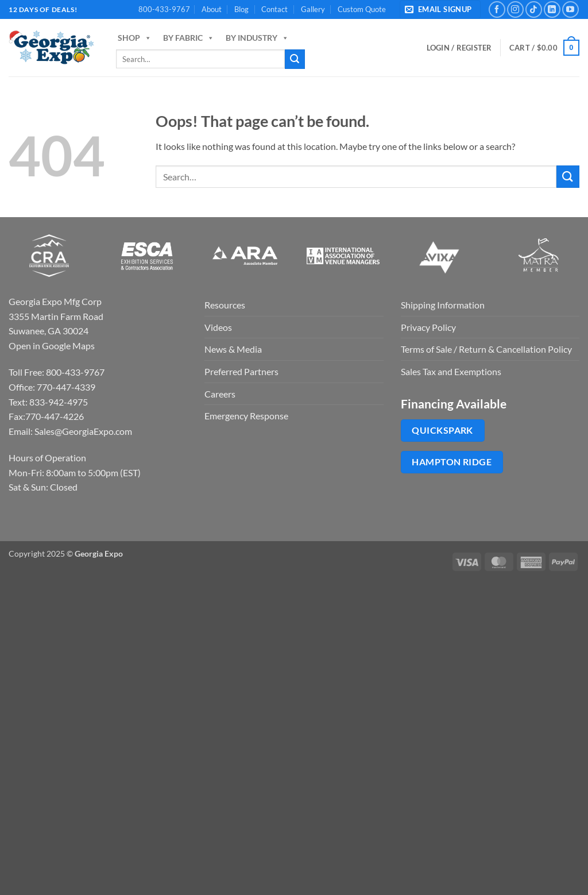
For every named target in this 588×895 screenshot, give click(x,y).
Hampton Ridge (452, 462)
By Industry (257, 38)
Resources (225, 305)
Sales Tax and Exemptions (451, 371)
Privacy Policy (428, 327)
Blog (241, 9)
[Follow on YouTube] (570, 9)
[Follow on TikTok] (534, 9)
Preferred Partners (241, 371)
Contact (274, 9)
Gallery (313, 9)
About (212, 9)
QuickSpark (442, 430)
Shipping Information (443, 305)
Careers (220, 394)
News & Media (233, 349)
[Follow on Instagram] (515, 9)
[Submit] (295, 59)
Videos (218, 327)
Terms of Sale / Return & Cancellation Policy (486, 349)
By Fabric (189, 38)
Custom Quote (362, 9)
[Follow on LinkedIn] (552, 9)
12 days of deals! (43, 9)
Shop (135, 38)
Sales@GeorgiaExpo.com (83, 431)
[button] (440, 9)
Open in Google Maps (52, 346)
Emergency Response (246, 416)
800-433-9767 (164, 9)
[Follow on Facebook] (497, 9)
